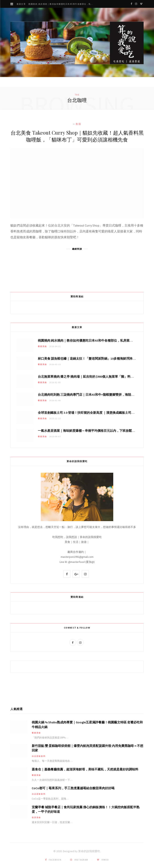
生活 (78, 124)
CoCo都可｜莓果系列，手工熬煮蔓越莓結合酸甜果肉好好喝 (73, 788)
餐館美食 (42, 346)
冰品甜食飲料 (39, 756)
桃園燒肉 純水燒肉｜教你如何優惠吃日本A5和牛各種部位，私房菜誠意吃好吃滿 (62, 4)
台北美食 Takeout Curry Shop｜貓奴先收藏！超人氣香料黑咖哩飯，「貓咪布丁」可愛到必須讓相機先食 (77, 136)
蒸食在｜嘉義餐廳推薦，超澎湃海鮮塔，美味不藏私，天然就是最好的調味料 (85, 769)
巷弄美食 (36, 818)
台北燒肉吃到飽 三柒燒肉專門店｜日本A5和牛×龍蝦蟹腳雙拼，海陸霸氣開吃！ (92, 395)
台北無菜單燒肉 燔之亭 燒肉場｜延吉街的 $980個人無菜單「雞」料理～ (87, 376)
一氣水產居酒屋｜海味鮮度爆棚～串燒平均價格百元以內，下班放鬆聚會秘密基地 (94, 431)
